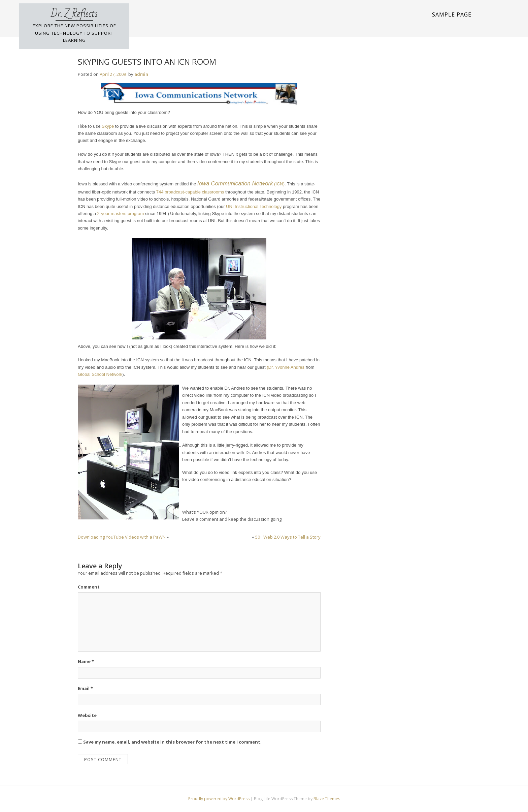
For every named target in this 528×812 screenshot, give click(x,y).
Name (86, 661)
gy (279, 206)
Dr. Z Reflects (74, 14)
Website (87, 715)
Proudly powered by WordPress (219, 799)
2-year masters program (121, 214)
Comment (89, 587)
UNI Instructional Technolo (252, 206)
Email (85, 688)
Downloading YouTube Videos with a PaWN (122, 537)
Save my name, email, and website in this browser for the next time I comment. (172, 742)
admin (141, 74)
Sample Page (452, 14)
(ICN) (240, 184)
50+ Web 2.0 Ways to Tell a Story (288, 537)
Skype (108, 126)
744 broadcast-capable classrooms (190, 192)
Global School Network (100, 374)
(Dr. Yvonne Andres (286, 367)
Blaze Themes (327, 799)
